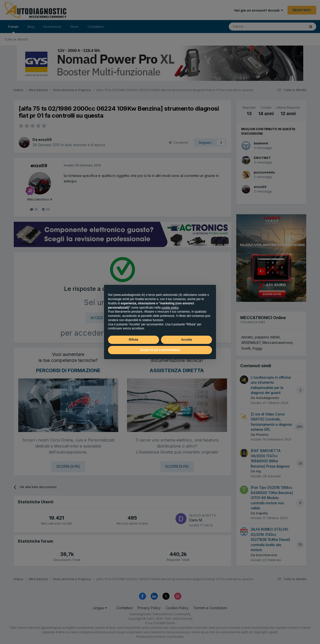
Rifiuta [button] (133, 340)
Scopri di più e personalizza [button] (160, 350)
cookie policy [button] (170, 308)
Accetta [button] (186, 340)
